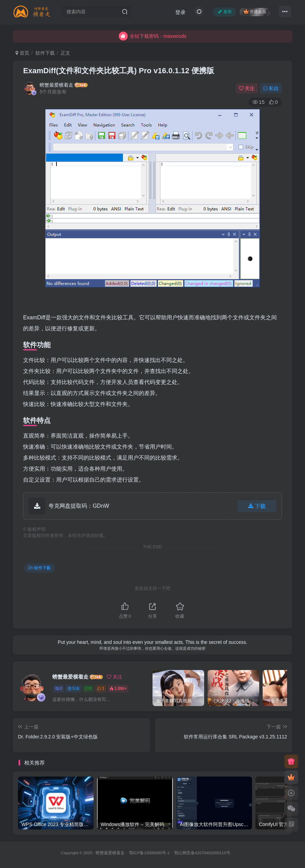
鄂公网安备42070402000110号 (202, 853)
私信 (271, 88)
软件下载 (45, 53)
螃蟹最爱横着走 (56, 85)
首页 (22, 53)
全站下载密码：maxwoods (153, 38)
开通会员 (255, 12)
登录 (180, 12)
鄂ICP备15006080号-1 (149, 853)
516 (73, 689)
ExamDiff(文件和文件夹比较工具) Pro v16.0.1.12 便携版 (119, 71)
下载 (257, 506)
